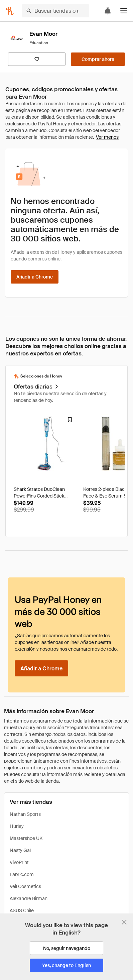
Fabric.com (22, 874)
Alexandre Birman (29, 898)
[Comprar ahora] (98, 59)
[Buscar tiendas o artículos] (55, 11)
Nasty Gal (20, 850)
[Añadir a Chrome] (35, 277)
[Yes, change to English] (66, 965)
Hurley (17, 826)
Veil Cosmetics (25, 886)
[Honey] (10, 11)
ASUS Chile (22, 910)
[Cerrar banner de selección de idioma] (124, 922)
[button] (124, 11)
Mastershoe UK (26, 838)
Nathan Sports (25, 814)
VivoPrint (19, 862)
